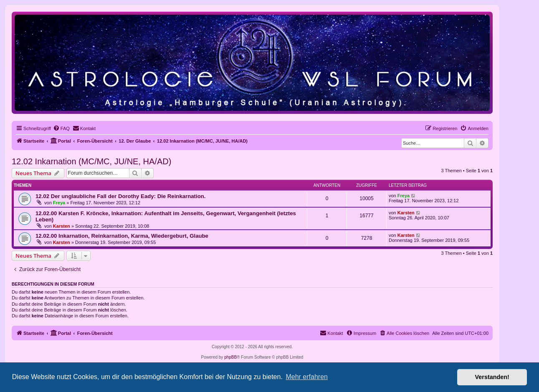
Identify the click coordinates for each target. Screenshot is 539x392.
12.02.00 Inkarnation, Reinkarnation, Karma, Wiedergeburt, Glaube (122, 236)
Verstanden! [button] (492, 377)
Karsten (62, 226)
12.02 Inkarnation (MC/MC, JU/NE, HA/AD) (91, 161)
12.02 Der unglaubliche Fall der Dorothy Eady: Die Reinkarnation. (120, 196)
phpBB (230, 357)
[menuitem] (61, 128)
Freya (59, 203)
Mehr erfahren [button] (307, 377)
